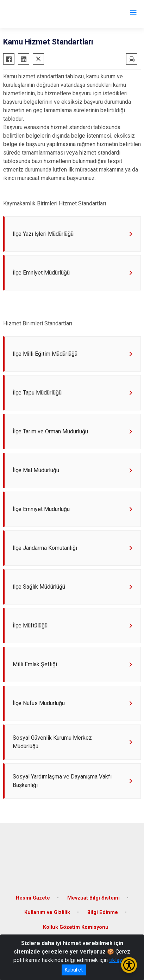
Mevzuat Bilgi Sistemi (93, 898)
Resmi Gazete (33, 898)
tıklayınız (120, 960)
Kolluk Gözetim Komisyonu (76, 927)
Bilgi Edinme (103, 912)
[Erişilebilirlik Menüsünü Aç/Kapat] (129, 965)
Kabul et (74, 970)
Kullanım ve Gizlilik (47, 912)
